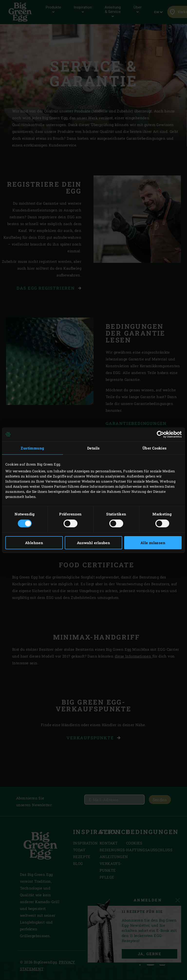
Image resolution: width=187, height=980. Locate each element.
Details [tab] (93, 448)
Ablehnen (34, 543)
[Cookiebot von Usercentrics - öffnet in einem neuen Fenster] (160, 434)
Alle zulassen (153, 543)
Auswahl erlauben (93, 543)
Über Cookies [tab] (155, 448)
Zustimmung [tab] (32, 448)
